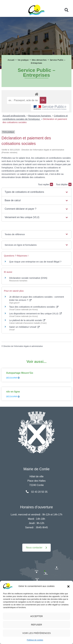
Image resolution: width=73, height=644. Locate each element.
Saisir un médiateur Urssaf (24, 327)
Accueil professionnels (14, 116)
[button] (68, 586)
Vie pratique (23, 60)
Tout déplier (64, 184)
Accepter (36, 616)
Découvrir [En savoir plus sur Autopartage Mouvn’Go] (13, 378)
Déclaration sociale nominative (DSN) (28, 278)
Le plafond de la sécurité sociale (27, 320)
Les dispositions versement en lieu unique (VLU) (35, 313)
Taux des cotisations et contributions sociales (34, 307)
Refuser (36, 625)
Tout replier (46, 184)
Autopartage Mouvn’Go (20, 373)
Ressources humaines (40, 116)
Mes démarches (39, 60)
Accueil (11, 60)
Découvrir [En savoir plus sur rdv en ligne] (13, 397)
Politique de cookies (35, 640)
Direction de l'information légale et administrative (23, 346)
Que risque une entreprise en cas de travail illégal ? (35, 262)
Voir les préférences (36, 633)
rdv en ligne (13, 392)
